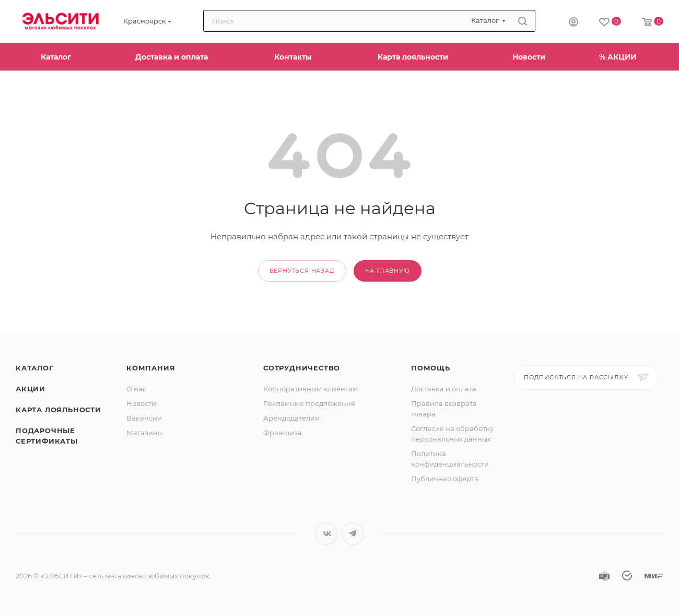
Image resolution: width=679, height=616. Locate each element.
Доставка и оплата (444, 389)
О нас (136, 389)
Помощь (431, 368)
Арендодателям (291, 418)
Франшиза (283, 433)
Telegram (353, 534)
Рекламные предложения (309, 403)
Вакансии (144, 418)
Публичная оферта (445, 479)
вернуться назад (302, 271)
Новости (141, 403)
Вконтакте (326, 534)
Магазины (145, 433)
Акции (31, 389)
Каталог (35, 368)
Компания (151, 368)
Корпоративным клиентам (311, 389)
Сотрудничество (302, 368)
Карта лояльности (58, 410)
